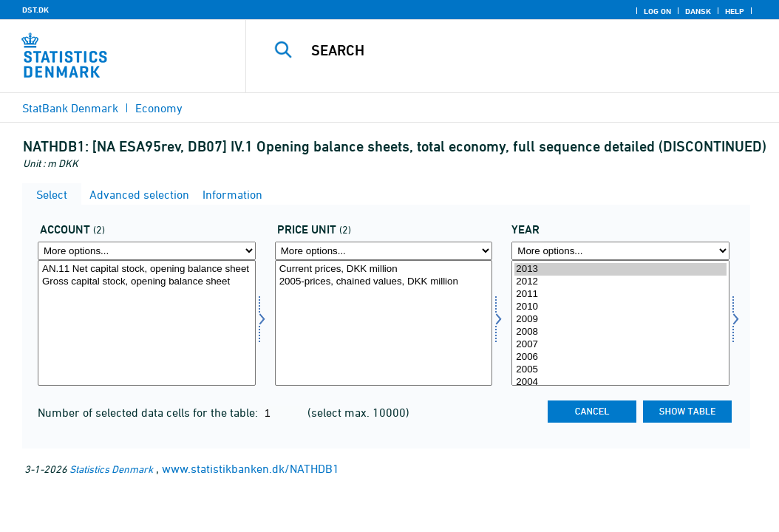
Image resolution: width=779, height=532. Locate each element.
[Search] (516, 50)
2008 (620, 332)
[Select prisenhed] (384, 323)
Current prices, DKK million (384, 269)
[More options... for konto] (147, 251)
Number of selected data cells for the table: (149, 412)
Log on (657, 11)
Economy (159, 108)
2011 (620, 294)
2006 (620, 357)
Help (735, 11)
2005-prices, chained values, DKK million (384, 282)
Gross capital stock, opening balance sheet (147, 282)
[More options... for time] (620, 251)
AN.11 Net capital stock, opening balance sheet (147, 269)
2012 (620, 282)
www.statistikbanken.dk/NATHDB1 (251, 468)
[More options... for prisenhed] (384, 251)
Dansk (698, 11)
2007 (620, 345)
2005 (620, 370)
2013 (620, 269)
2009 (620, 320)
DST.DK (35, 10)
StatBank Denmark (70, 108)
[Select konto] (147, 323)
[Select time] (620, 323)
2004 (620, 382)
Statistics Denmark (111, 469)
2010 (620, 307)
